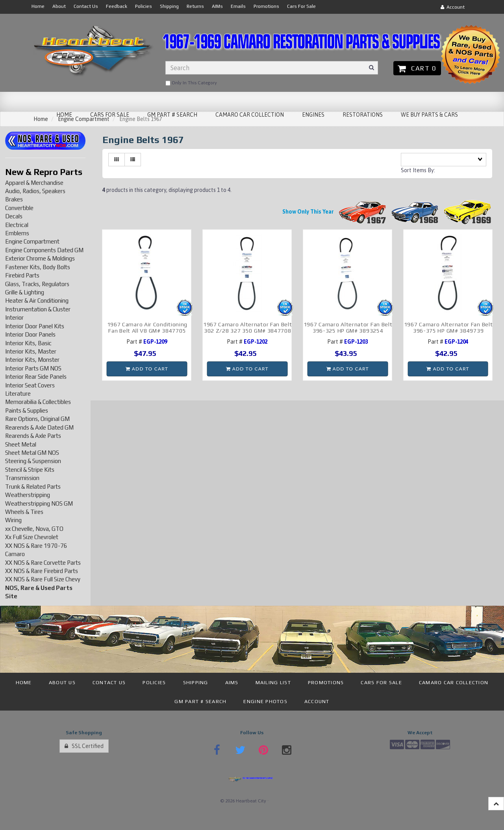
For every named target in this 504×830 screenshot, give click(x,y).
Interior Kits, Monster (32, 360)
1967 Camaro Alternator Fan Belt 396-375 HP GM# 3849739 (448, 327)
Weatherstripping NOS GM (39, 503)
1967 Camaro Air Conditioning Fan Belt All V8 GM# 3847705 (147, 327)
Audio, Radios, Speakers (35, 191)
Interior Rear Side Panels (36, 377)
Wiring (13, 520)
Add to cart (147, 369)
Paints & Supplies (27, 410)
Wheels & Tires (24, 512)
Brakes (14, 199)
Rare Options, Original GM (37, 419)
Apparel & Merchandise (34, 183)
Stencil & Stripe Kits (30, 470)
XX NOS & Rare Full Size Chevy (43, 579)
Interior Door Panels (30, 334)
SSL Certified (84, 746)
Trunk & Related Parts (33, 487)
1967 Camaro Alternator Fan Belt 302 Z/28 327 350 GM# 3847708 (248, 327)
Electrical (17, 225)
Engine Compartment (32, 241)
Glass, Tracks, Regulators (37, 284)
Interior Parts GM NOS (33, 368)
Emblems (17, 233)
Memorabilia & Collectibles (38, 402)
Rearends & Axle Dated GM (39, 427)
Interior (14, 317)
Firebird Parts (22, 275)
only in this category (191, 83)
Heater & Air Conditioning (37, 301)
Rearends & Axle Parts (33, 436)
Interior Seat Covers (30, 385)
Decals (14, 216)
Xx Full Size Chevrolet (32, 537)
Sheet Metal (21, 444)
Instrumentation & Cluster (38, 309)
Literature (18, 394)
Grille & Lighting (25, 292)
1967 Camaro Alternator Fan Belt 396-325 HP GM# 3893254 (348, 327)
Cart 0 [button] (417, 68)
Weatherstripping (28, 495)
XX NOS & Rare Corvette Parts (43, 563)
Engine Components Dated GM (44, 250)
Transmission (22, 478)
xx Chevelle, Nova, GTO (34, 529)
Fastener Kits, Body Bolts (38, 267)
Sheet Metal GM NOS (32, 453)
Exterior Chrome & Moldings (40, 258)
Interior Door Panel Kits (35, 326)
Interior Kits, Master (31, 351)
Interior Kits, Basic (28, 343)
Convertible (19, 208)
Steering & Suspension (33, 461)
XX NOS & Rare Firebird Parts (42, 571)
